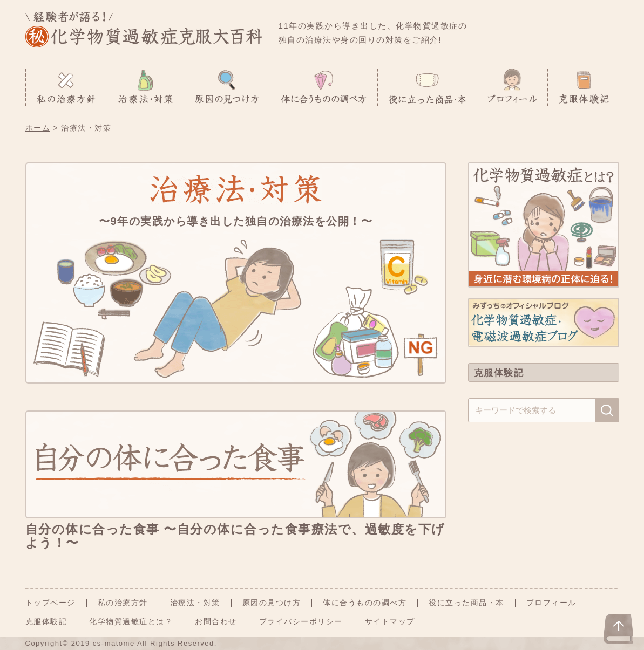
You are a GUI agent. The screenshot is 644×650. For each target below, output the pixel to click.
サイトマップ (390, 621)
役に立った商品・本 (466, 603)
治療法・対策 (195, 603)
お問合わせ (216, 621)
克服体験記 (46, 621)
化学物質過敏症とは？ (131, 621)
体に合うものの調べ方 (365, 603)
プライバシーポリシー (301, 621)
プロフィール (551, 603)
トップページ (50, 603)
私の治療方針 (123, 603)
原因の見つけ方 (272, 603)
